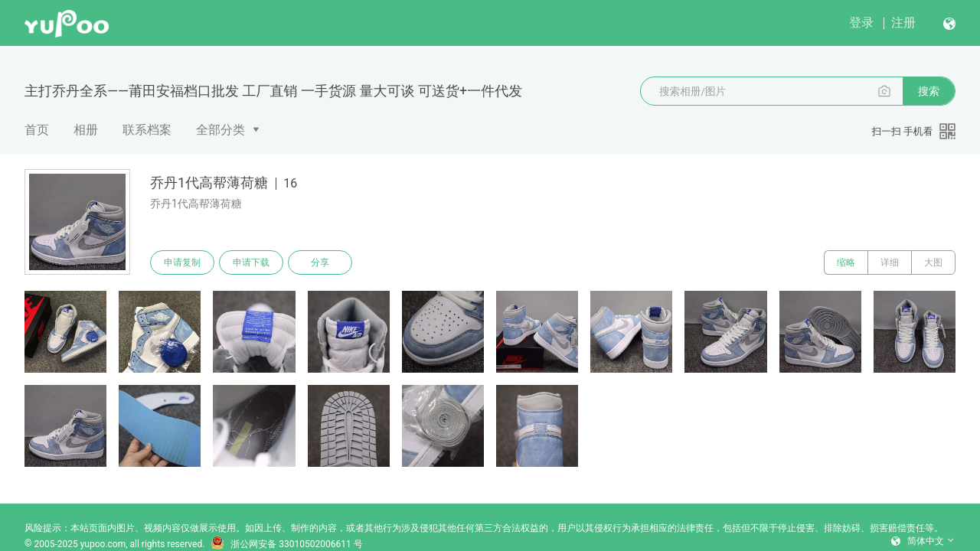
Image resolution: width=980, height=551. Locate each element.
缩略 (846, 262)
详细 (890, 262)
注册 (903, 23)
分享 (320, 262)
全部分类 (220, 130)
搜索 (929, 91)
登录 (861, 23)
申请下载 (251, 262)
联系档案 (147, 130)
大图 (933, 262)
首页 (37, 130)
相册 (86, 130)
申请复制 (182, 262)
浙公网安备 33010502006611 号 (286, 544)
